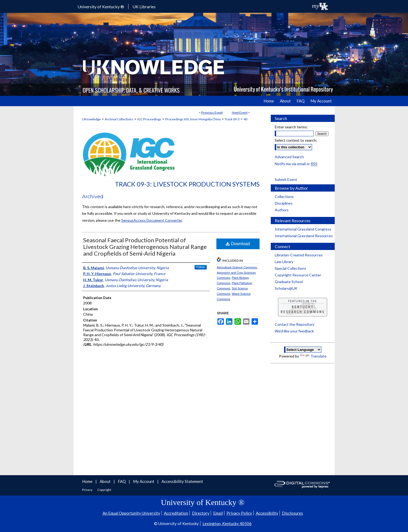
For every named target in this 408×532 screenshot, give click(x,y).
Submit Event (286, 179)
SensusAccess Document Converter (152, 220)
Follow (201, 267)
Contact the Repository (295, 324)
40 (245, 119)
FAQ (122, 481)
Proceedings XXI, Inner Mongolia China (193, 119)
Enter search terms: (291, 127)
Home (88, 481)
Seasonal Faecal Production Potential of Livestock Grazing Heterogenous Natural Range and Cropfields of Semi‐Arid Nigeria (145, 247)
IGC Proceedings (149, 119)
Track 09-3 (232, 119)
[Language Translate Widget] (303, 350)
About (106, 481)
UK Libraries (144, 7)
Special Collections (290, 268)
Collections (284, 196)
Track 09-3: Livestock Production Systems (187, 184)
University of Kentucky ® (101, 7)
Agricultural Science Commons (237, 267)
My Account (144, 481)
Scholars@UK (286, 288)
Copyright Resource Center (298, 275)
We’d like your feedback (294, 331)
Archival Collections (119, 119)
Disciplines (284, 203)
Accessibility (267, 513)
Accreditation (176, 513)
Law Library (284, 262)
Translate (313, 356)
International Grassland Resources (304, 236)
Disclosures (292, 513)
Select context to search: (296, 140)
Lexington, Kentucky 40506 (227, 523)
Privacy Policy (239, 513)
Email (218, 513)
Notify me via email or (296, 164)
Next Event (240, 112)
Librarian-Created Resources (299, 255)
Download (238, 244)
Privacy (88, 490)
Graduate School (289, 282)
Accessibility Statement (182, 481)
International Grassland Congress (303, 229)
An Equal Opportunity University (131, 513)
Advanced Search (289, 157)
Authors (282, 210)
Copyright (104, 490)
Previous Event (212, 112)
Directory (201, 513)
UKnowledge (91, 119)
